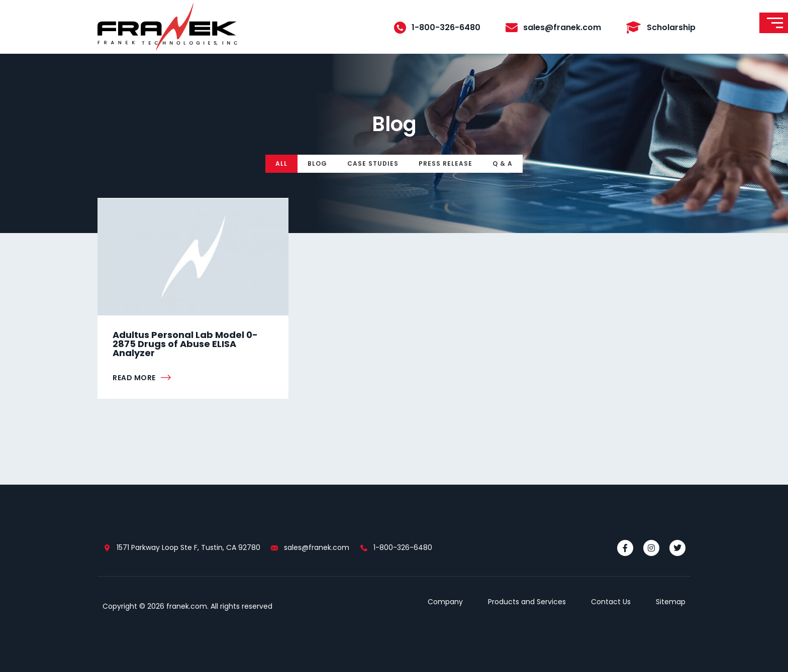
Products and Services (527, 602)
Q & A (503, 163)
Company (445, 602)
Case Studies (373, 163)
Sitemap (671, 602)
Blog (317, 163)
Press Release (446, 163)
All (281, 163)
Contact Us (611, 602)
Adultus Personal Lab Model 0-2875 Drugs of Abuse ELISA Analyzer (185, 344)
